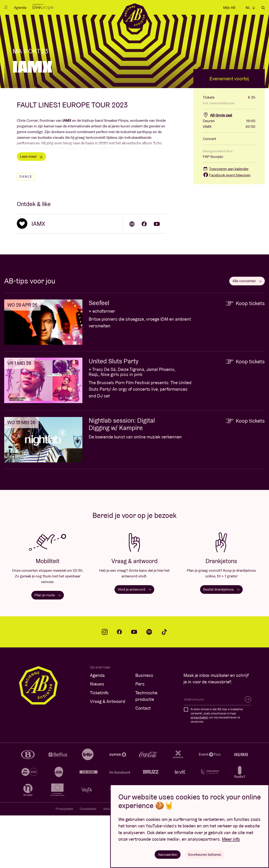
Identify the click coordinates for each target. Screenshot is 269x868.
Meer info (231, 839)
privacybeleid (199, 770)
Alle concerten (247, 333)
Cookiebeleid (88, 861)
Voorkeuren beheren (205, 854)
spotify (149, 684)
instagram (105, 684)
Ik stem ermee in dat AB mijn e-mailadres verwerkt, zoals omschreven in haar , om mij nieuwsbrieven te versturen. (217, 768)
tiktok (164, 684)
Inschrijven (248, 752)
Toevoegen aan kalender (226, 221)
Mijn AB (229, 7)
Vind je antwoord (134, 642)
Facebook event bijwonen (227, 228)
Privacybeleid (64, 861)
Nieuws (97, 736)
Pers (140, 736)
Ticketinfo (99, 745)
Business (144, 728)
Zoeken (263, 8)
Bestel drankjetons (221, 642)
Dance (26, 229)
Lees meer (31, 209)
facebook (119, 684)
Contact (143, 761)
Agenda (20, 7)
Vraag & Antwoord (108, 754)
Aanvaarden (168, 854)
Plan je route (48, 648)
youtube (134, 684)
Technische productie (146, 749)
